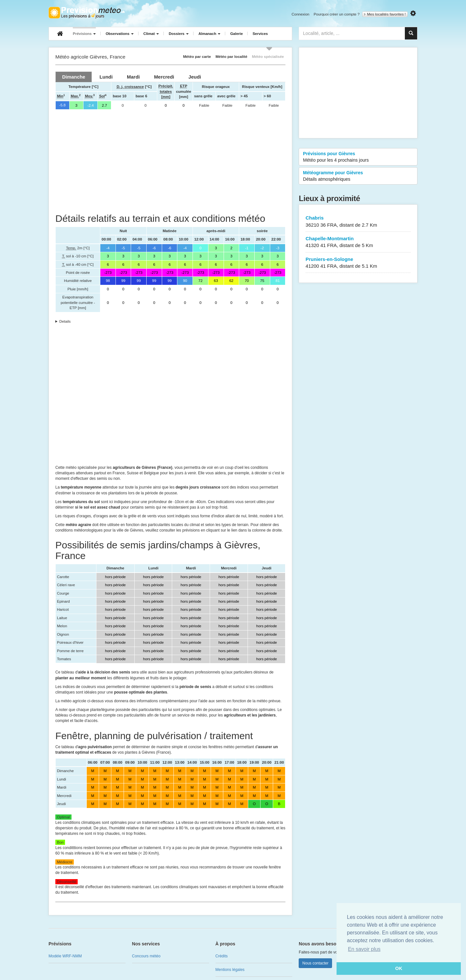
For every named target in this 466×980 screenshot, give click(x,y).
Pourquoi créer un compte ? (337, 14)
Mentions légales (230, 970)
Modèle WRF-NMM (65, 956)
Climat (151, 34)
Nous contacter (315, 963)
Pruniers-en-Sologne (358, 263)
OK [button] (399, 968)
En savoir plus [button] (364, 949)
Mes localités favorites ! (385, 14)
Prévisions (84, 34)
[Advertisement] (170, 161)
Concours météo (146, 956)
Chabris (358, 222)
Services (260, 34)
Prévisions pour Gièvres (358, 157)
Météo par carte (197, 56)
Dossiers (179, 34)
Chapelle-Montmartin (358, 242)
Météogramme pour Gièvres (358, 176)
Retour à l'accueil (87, 13)
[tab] (74, 77)
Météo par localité (231, 56)
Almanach (209, 34)
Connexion (300, 14)
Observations (120, 34)
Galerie (236, 34)
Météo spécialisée (268, 56)
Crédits (222, 956)
